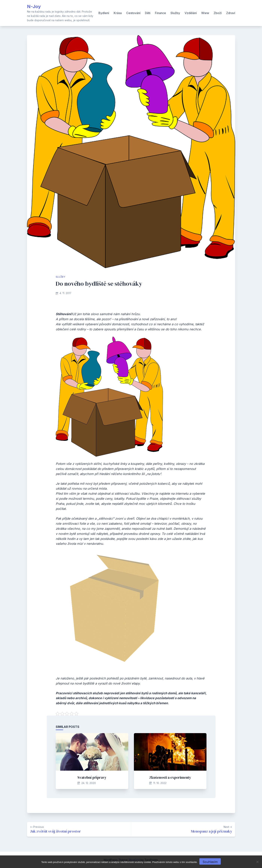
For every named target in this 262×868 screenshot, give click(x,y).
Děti (148, 13)
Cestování (133, 13)
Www (205, 13)
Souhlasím (210, 862)
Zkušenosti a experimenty (170, 777)
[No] (257, 862)
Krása (118, 13)
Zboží (218, 13)
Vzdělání (191, 13)
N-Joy (34, 6)
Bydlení (104, 13)
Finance (160, 13)
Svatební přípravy (92, 777)
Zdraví (231, 13)
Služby (175, 13)
